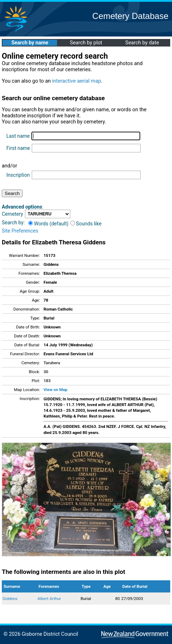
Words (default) (48, 224)
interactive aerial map (77, 81)
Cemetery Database (130, 16)
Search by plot (86, 43)
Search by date (142, 43)
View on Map (55, 390)
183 (47, 381)
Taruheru (52, 363)
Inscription (18, 175)
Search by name (30, 43)
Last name (18, 136)
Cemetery (12, 214)
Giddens (10, 599)
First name (18, 148)
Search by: (13, 223)
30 (46, 372)
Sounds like (86, 224)
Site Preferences (20, 231)
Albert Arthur (49, 599)
